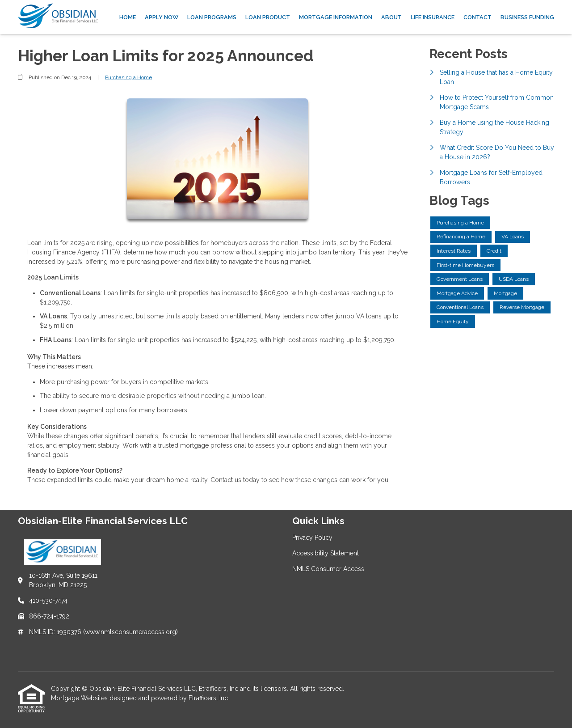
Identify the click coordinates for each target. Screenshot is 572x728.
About (391, 17)
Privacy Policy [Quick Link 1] (312, 538)
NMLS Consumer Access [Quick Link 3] (328, 569)
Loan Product (268, 17)
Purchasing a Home (128, 77)
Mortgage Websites (80, 698)
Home (128, 17)
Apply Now (162, 17)
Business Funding (527, 17)
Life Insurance (433, 17)
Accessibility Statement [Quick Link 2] (326, 553)
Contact (477, 17)
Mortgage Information (336, 17)
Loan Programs (212, 17)
